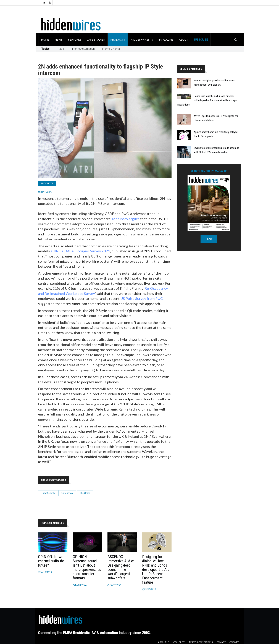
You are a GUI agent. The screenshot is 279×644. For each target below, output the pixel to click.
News (59, 40)
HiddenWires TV (142, 40)
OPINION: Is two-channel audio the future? (51, 561)
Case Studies (96, 40)
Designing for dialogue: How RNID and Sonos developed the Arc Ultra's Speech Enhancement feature (156, 570)
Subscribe (201, 40)
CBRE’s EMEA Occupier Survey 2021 (81, 251)
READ (209, 239)
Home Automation (83, 48)
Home (45, 40)
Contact (179, 642)
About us (164, 642)
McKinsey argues (126, 219)
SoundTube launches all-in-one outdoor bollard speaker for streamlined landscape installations (207, 100)
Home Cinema (111, 48)
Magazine (166, 40)
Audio (61, 48)
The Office (85, 493)
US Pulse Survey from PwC (142, 298)
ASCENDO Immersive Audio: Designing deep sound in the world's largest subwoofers (121, 567)
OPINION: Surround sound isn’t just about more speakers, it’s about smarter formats (87, 567)
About (183, 40)
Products (118, 40)
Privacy (221, 642)
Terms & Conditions (201, 642)
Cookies (234, 642)
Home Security (48, 493)
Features (75, 40)
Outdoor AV (67, 493)
